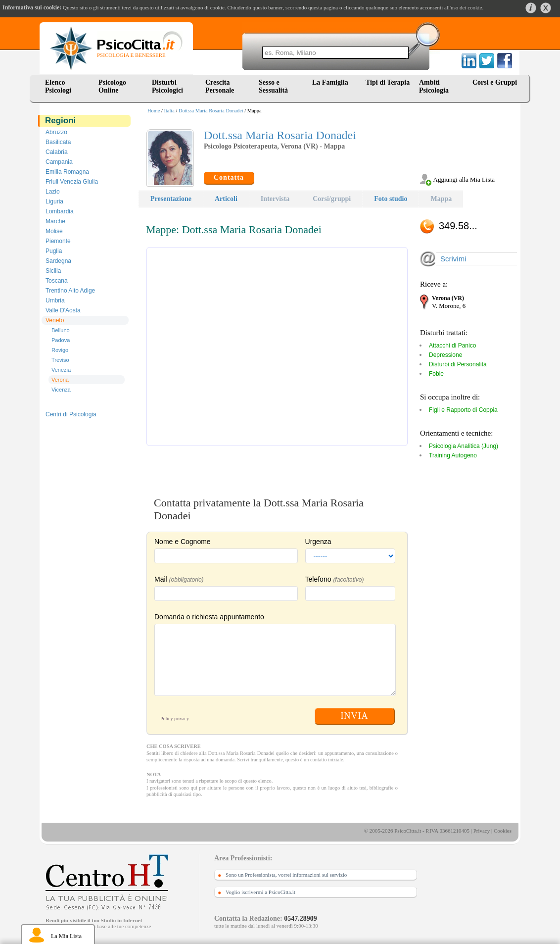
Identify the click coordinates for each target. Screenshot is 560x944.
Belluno (61, 330)
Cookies (503, 831)
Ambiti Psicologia (434, 86)
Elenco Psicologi (58, 86)
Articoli (226, 199)
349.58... (458, 226)
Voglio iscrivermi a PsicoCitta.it (260, 892)
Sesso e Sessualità (273, 86)
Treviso (60, 360)
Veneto (55, 320)
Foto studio (391, 199)
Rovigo (60, 350)
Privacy (482, 831)
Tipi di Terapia (388, 82)
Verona (60, 380)
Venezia (61, 370)
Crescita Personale (220, 86)
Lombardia (60, 211)
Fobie (436, 374)
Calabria (57, 152)
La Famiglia (332, 82)
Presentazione (171, 199)
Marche (55, 221)
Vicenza (61, 390)
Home (154, 111)
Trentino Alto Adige (70, 291)
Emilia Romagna (67, 172)
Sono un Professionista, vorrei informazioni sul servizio (286, 875)
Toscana (57, 281)
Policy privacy (175, 719)
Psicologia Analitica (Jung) (464, 446)
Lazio (53, 192)
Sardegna (58, 261)
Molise (54, 231)
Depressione (445, 355)
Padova (61, 340)
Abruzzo (56, 132)
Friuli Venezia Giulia (72, 182)
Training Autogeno (453, 455)
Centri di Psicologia (71, 414)
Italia (169, 111)
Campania (59, 162)
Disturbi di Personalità (458, 364)
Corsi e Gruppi (495, 82)
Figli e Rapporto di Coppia (463, 410)
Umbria (55, 300)
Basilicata (58, 142)
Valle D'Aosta (63, 310)
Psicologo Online (112, 86)
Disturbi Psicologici (167, 86)
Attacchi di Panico (452, 346)
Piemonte (58, 241)
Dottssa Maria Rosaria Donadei (211, 111)
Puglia (54, 251)
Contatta (229, 177)
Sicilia (53, 271)
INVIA (355, 716)
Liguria (54, 201)
